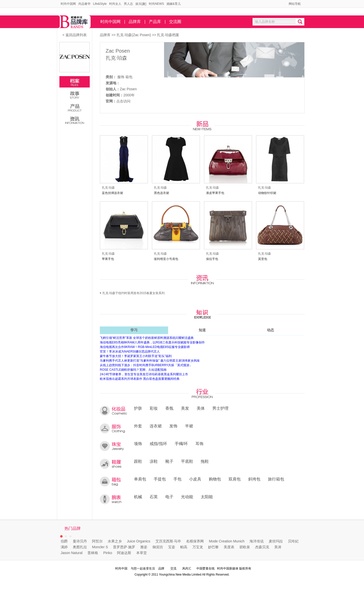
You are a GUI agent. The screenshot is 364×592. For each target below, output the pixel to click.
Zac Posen (118, 51)
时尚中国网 (68, 4)
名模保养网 (195, 541)
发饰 (173, 426)
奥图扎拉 (80, 547)
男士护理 (220, 408)
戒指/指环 (158, 444)
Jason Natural (72, 553)
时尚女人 (115, 4)
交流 (173, 568)
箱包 (129, 77)
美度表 (229, 547)
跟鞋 (138, 461)
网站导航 (295, 4)
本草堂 (142, 553)
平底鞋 (187, 461)
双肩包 (235, 479)
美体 (201, 408)
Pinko (108, 553)
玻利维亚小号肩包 (166, 259)
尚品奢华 (84, 4)
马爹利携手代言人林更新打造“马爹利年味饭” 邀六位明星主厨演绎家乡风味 (150, 361)
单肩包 (140, 479)
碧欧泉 (245, 547)
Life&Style (100, 4)
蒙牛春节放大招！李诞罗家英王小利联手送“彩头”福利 (136, 356)
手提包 (160, 479)
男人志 (128, 4)
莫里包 (263, 259)
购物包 (215, 479)
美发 (185, 408)
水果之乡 (115, 541)
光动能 (187, 497)
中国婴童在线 (206, 568)
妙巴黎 (213, 547)
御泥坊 (158, 547)
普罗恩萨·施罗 (124, 547)
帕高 (184, 547)
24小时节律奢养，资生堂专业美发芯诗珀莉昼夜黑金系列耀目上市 (144, 374)
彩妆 (154, 408)
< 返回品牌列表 (75, 35)
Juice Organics (139, 541)
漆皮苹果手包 (215, 193)
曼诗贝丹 (80, 541)
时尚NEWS (156, 4)
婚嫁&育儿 (174, 4)
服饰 (121, 77)
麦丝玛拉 (276, 541)
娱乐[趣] (141, 4)
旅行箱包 (276, 479)
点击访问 (123, 101)
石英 (154, 497)
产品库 (155, 22)
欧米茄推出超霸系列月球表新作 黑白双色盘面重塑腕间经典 (140, 379)
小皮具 (195, 479)
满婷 (64, 547)
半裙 (189, 426)
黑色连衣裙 (162, 193)
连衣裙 (156, 426)
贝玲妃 (293, 541)
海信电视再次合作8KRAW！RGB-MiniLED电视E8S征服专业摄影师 (145, 347)
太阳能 (207, 497)
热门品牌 (73, 528)
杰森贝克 (262, 547)
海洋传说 (257, 541)
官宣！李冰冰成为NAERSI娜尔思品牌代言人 (130, 352)
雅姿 (144, 547)
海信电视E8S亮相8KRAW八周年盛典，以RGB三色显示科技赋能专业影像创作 (152, 342)
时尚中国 (121, 568)
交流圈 (175, 22)
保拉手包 (212, 259)
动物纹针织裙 (267, 193)
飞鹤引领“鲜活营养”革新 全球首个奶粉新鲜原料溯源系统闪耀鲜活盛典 (147, 338)
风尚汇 (187, 568)
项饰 (138, 444)
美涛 (278, 547)
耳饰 (199, 444)
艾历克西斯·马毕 (168, 541)
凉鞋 (154, 461)
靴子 (169, 461)
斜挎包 (254, 479)
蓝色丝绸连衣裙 (112, 193)
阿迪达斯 (124, 553)
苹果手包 (108, 259)
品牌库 (135, 22)
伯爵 (64, 541)
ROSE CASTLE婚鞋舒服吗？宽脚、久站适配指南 (133, 370)
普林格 (93, 553)
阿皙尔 (97, 541)
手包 (177, 479)
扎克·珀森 (116, 58)
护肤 (138, 408)
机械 (138, 497)
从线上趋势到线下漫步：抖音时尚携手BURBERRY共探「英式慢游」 (146, 365)
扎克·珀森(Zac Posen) (134, 35)
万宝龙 (198, 547)
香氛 (169, 408)
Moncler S (100, 547)
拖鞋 (205, 461)
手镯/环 (181, 444)
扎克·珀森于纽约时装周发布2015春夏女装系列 (133, 293)
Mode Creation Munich (227, 541)
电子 (169, 497)
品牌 (161, 568)
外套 (138, 426)
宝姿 (172, 547)
